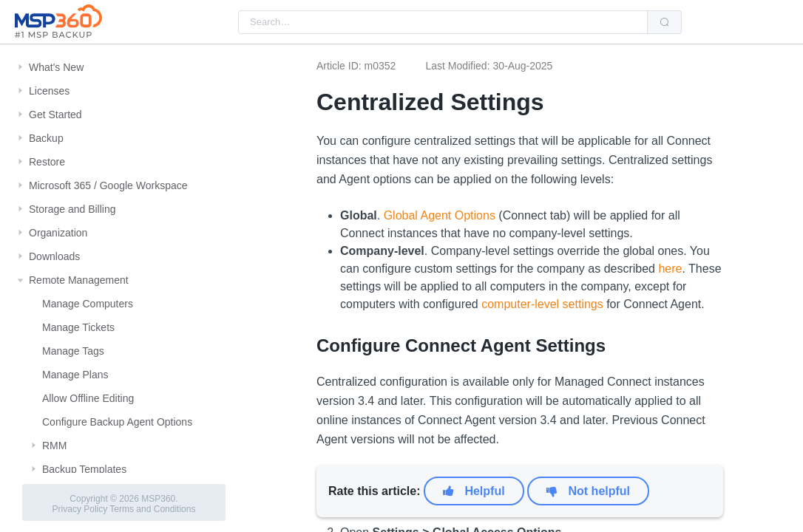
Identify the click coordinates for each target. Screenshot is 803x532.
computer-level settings (542, 304)
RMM (54, 446)
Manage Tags (73, 351)
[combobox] (443, 22)
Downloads (54, 256)
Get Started (55, 115)
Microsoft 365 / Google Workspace (108, 185)
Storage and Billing (72, 209)
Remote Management (79, 280)
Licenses (49, 91)
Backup (46, 138)
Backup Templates (84, 469)
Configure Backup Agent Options (117, 422)
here (670, 269)
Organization (58, 233)
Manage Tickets (78, 327)
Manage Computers (88, 304)
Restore (47, 162)
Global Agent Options (440, 215)
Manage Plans (75, 375)
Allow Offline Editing (88, 398)
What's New (56, 67)
